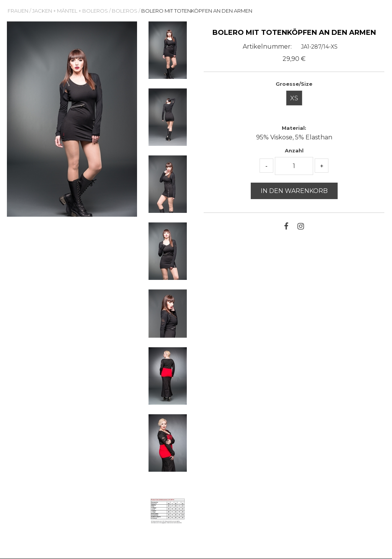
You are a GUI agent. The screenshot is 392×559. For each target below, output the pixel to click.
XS (294, 98)
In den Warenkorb (294, 191)
